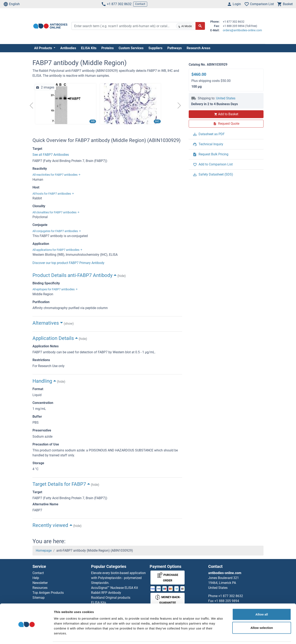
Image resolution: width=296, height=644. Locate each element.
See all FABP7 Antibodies (51, 155)
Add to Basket (226, 114)
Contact (140, 4)
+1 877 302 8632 (116, 4)
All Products (43, 48)
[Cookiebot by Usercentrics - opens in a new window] (27, 636)
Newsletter (40, 583)
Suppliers (155, 48)
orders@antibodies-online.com (242, 30)
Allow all (262, 600)
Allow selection (262, 614)
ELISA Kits (89, 48)
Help (36, 578)
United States (226, 98)
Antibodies (68, 48)
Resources (40, 588)
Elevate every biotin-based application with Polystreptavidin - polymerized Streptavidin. (118, 578)
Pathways (175, 48)
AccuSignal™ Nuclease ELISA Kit (114, 588)
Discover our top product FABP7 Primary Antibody (68, 263)
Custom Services (131, 48)
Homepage (44, 550)
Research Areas (198, 48)
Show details (216, 636)
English (12, 4)
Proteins (108, 48)
